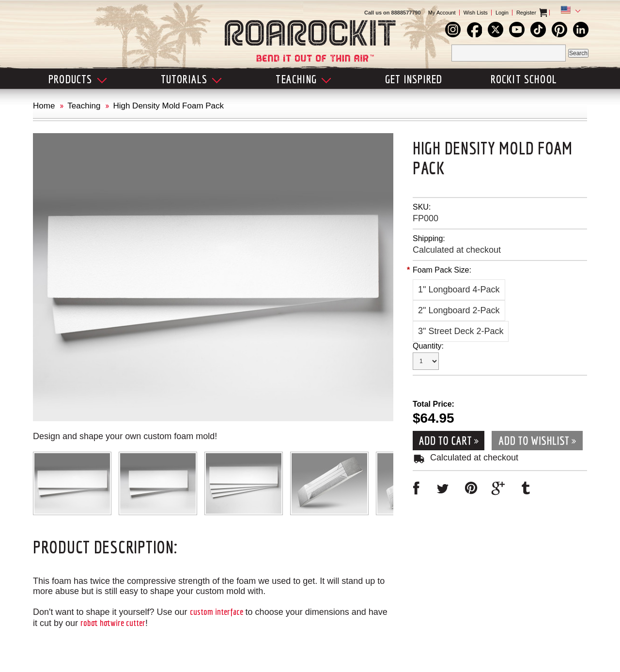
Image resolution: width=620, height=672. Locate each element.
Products (77, 79)
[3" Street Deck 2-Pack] (461, 331)
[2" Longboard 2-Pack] (459, 311)
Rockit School (524, 79)
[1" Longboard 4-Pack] (459, 290)
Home (44, 106)
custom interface (217, 611)
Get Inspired (414, 79)
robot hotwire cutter (113, 623)
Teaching (84, 106)
